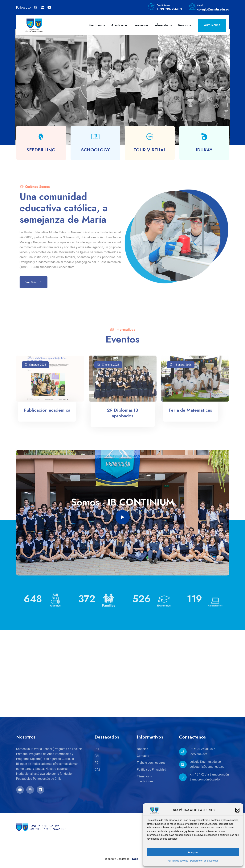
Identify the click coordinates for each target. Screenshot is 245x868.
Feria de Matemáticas (190, 413)
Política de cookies (178, 861)
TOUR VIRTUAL (150, 150)
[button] (237, 810)
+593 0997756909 (169, 9)
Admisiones (212, 25)
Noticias (143, 749)
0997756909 (198, 754)
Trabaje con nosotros (151, 763)
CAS (97, 770)
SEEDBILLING (41, 150)
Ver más (37, 282)
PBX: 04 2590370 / (202, 749)
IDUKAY (204, 150)
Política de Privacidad (151, 770)
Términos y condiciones (145, 779)
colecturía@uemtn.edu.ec (207, 767)
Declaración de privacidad (204, 861)
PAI (97, 756)
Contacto (143, 756)
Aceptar (193, 852)
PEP (97, 749)
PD (97, 763)
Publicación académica (47, 413)
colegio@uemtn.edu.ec (213, 9)
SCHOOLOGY (95, 150)
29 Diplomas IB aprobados (123, 416)
